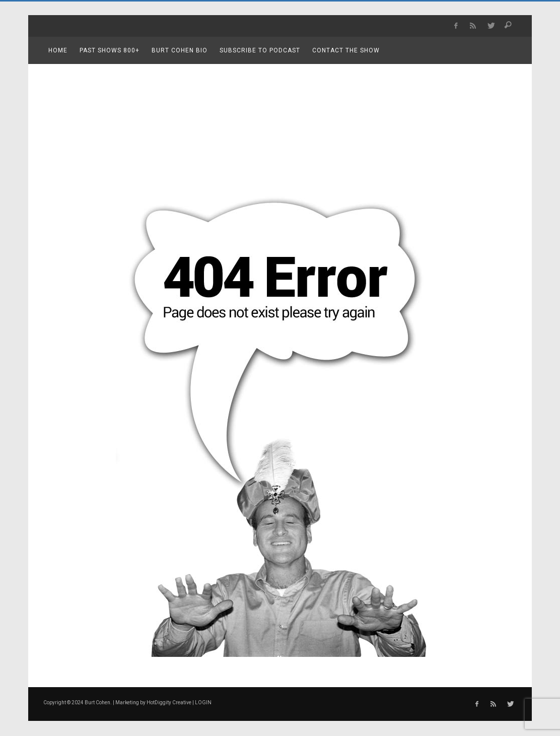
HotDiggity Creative (169, 702)
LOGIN (203, 702)
